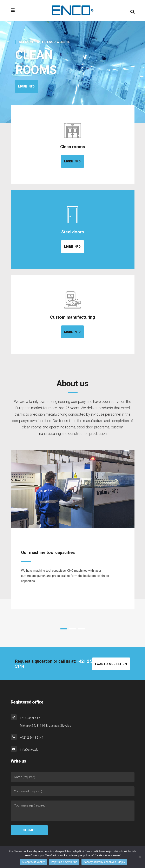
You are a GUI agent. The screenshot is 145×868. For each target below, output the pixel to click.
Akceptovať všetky (33, 862)
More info (34, 86)
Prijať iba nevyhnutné (64, 862)
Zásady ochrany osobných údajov (104, 862)
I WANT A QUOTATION (111, 664)
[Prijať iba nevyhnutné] (140, 857)
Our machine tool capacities (48, 552)
